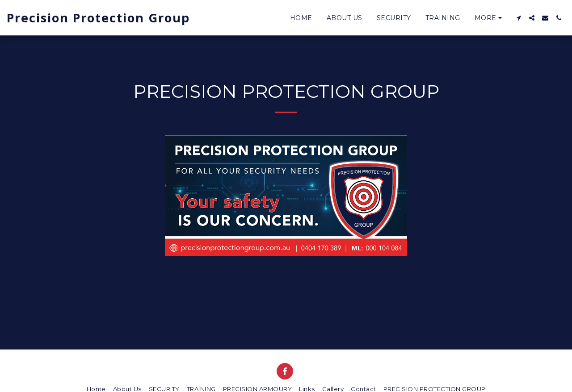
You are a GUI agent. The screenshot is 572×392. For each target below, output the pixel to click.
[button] (518, 18)
